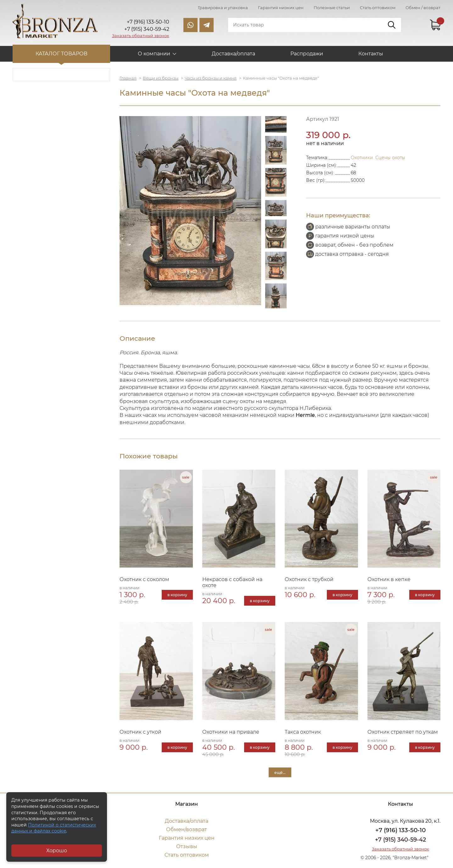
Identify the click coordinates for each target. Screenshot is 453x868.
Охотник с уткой (140, 732)
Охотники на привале (231, 732)
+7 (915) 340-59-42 (400, 840)
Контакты (371, 54)
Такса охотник (303, 732)
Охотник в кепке (389, 579)
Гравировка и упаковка (223, 8)
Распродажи (307, 54)
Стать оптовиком (378, 8)
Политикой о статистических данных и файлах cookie (54, 828)
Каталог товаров (62, 54)
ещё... (280, 772)
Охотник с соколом (144, 579)
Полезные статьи (332, 8)
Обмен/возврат (187, 829)
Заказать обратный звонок (141, 36)
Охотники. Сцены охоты (378, 158)
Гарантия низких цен (281, 8)
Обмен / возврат (423, 8)
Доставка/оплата (233, 54)
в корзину (177, 595)
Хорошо (57, 851)
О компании (154, 54)
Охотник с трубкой (309, 579)
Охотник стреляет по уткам (403, 732)
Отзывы (187, 846)
